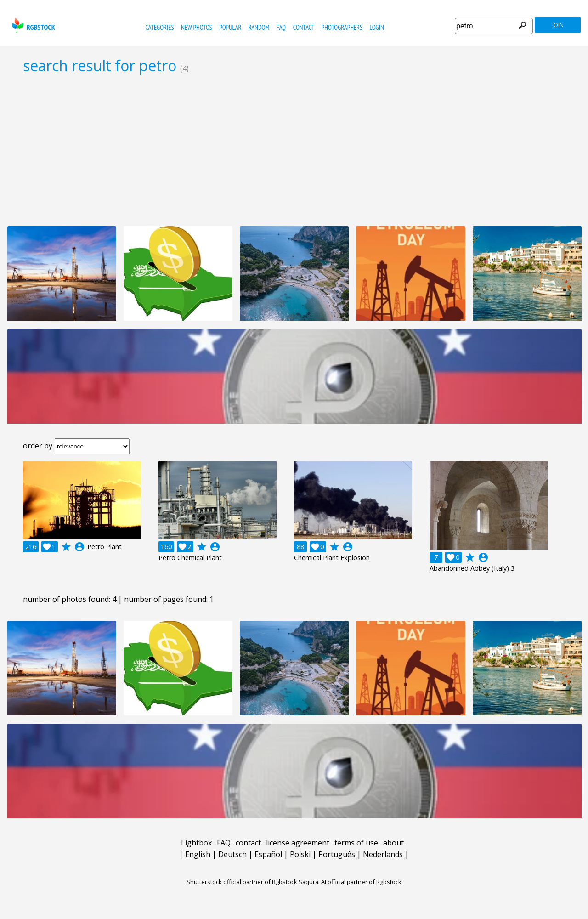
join (558, 25)
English (198, 854)
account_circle (79, 547)
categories (159, 27)
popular (230, 27)
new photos (197, 27)
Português (337, 854)
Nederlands (383, 854)
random (259, 27)
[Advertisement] (294, 150)
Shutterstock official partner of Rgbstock (242, 882)
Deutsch (232, 854)
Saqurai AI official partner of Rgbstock (350, 882)
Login (377, 27)
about (393, 843)
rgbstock (32, 26)
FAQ (281, 27)
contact (304, 27)
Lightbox (196, 843)
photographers (342, 27)
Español (268, 854)
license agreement (298, 843)
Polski (300, 854)
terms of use (356, 843)
